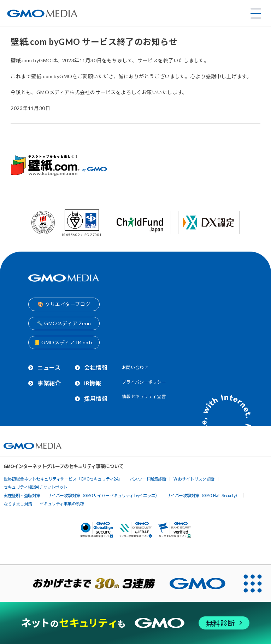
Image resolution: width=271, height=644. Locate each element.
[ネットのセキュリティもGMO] (135, 623)
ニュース (49, 367)
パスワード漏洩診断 (148, 479)
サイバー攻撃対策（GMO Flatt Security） (203, 495)
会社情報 (96, 367)
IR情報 (93, 383)
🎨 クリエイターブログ (64, 304)
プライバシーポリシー (144, 382)
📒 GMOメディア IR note (64, 342)
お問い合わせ (135, 367)
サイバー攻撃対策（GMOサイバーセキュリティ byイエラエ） (104, 495)
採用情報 (96, 399)
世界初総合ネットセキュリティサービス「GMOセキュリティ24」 (63, 479)
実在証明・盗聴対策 (22, 495)
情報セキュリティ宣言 (144, 396)
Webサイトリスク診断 (194, 479)
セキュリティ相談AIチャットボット (36, 487)
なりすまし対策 (18, 504)
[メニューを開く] (256, 13)
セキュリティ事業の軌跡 (62, 503)
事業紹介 (49, 383)
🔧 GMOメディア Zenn (64, 323)
